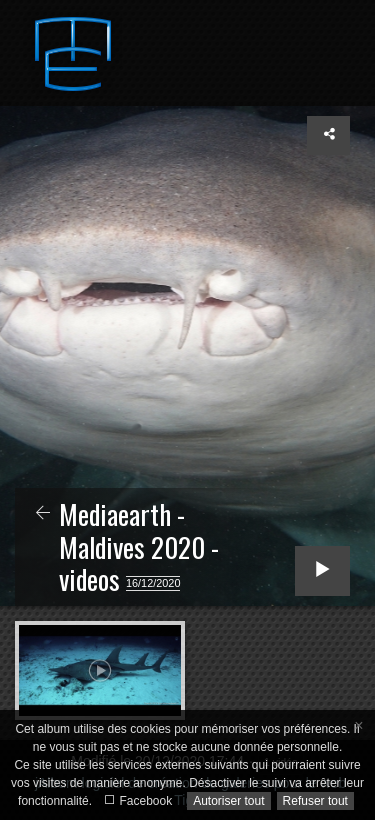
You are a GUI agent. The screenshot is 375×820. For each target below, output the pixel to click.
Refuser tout (315, 801)
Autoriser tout (228, 801)
